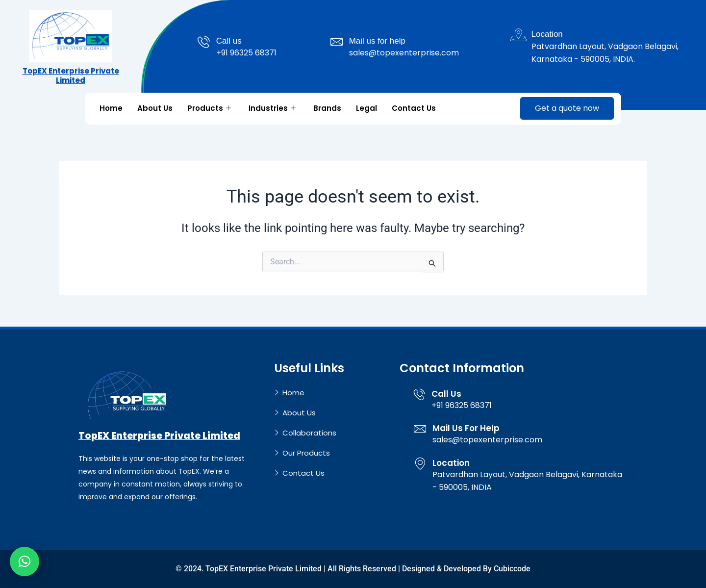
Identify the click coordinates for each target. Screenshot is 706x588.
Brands (327, 108)
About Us (155, 108)
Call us (229, 41)
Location (547, 34)
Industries (272, 108)
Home (111, 108)
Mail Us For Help (466, 428)
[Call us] (204, 42)
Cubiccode (512, 569)
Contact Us (414, 108)
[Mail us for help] (337, 42)
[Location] (519, 35)
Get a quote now (567, 108)
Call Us (446, 393)
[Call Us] (419, 394)
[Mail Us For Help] (420, 429)
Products (209, 108)
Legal (366, 108)
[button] (25, 562)
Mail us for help (377, 41)
